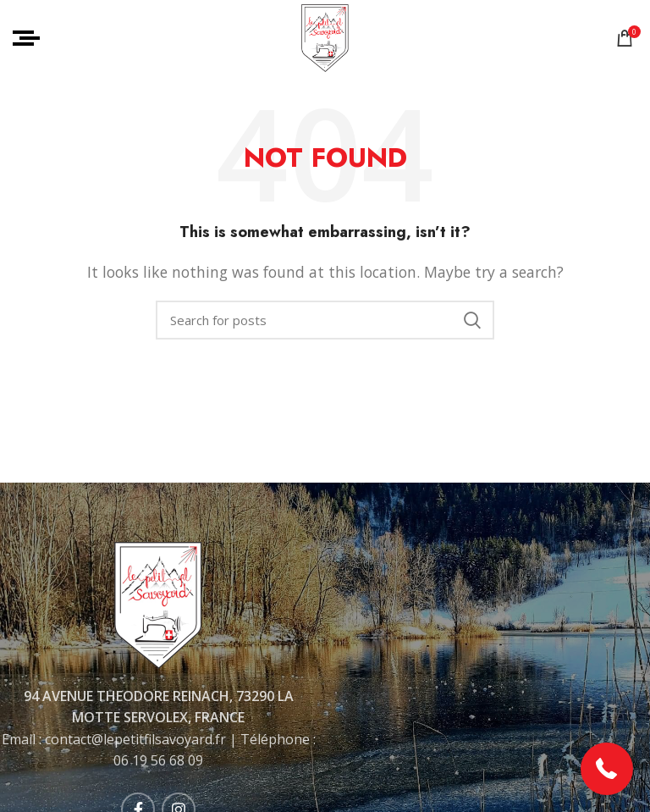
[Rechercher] (325, 320)
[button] (607, 769)
